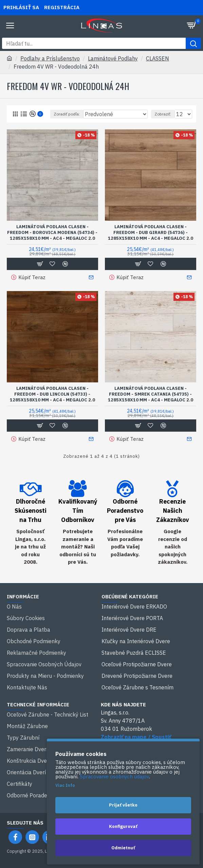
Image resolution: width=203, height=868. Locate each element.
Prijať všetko (123, 805)
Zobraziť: (163, 114)
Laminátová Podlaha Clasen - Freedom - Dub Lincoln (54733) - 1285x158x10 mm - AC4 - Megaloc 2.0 (52, 394)
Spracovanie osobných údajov (114, 777)
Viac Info (65, 785)
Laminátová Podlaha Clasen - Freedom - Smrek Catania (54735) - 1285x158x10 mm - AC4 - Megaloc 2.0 (151, 394)
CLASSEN (158, 58)
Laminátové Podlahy (113, 58)
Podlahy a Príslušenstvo (50, 58)
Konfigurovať (123, 826)
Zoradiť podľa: (67, 114)
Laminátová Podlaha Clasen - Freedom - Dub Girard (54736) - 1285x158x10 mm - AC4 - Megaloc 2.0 (151, 233)
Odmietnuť (123, 848)
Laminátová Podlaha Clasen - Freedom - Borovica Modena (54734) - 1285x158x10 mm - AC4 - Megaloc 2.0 (52, 233)
